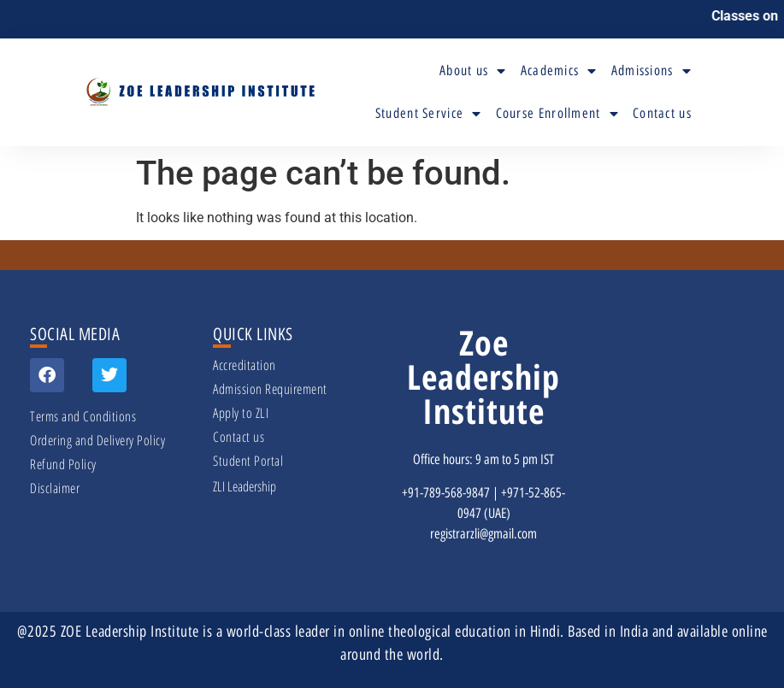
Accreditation (245, 365)
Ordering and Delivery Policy (97, 440)
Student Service (429, 114)
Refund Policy (63, 464)
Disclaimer (55, 488)
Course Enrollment (557, 114)
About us (473, 71)
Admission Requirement (270, 389)
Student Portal (248, 461)
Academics (559, 71)
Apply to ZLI (241, 413)
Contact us (662, 113)
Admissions (651, 71)
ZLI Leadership (245, 486)
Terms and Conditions (83, 416)
